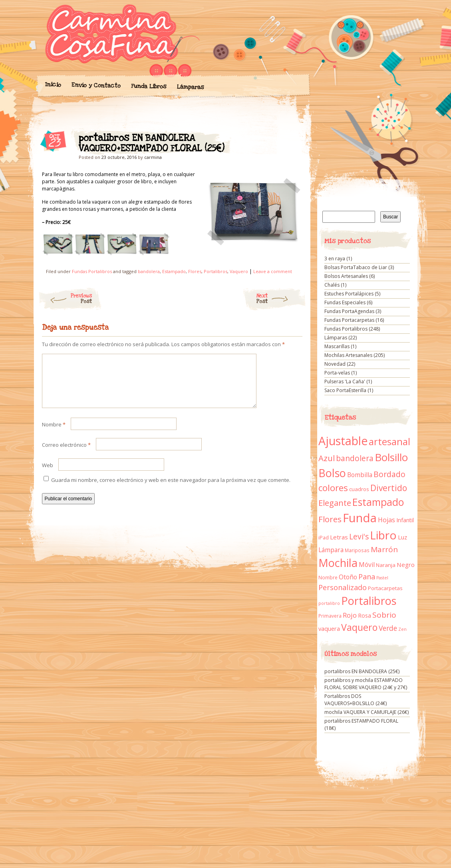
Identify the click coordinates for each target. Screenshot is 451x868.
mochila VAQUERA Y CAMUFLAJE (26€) (367, 712)
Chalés (332, 285)
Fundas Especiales (345, 302)
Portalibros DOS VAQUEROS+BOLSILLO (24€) (356, 700)
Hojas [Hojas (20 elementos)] (386, 520)
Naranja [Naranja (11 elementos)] (386, 565)
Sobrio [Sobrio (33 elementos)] (384, 615)
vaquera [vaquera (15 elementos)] (329, 628)
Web (48, 475)
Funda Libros (148, 86)
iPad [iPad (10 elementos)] (324, 538)
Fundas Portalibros (92, 271)
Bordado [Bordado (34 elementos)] (389, 474)
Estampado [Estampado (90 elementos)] (378, 502)
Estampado (174, 271)
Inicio (53, 85)
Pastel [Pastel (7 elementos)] (382, 578)
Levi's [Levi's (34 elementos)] (359, 537)
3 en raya (335, 259)
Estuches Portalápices (349, 294)
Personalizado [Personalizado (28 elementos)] (343, 587)
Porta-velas (337, 373)
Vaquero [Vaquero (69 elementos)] (359, 627)
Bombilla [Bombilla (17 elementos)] (360, 475)
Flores (195, 271)
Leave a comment (273, 271)
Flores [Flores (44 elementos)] (330, 519)
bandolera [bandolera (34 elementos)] (355, 458)
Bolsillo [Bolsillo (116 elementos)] (391, 457)
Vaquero (239, 271)
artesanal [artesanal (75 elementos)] (389, 442)
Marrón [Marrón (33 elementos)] (384, 549)
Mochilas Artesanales (348, 355)
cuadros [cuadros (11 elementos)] (359, 489)
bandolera (149, 271)
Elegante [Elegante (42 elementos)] (335, 503)
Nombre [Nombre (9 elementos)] (328, 578)
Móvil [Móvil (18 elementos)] (367, 565)
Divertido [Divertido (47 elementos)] (389, 488)
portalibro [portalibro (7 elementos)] (329, 603)
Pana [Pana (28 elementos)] (367, 577)
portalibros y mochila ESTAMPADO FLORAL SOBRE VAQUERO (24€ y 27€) (366, 684)
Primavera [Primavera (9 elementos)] (330, 616)
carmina (153, 157)
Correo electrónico (66, 454)
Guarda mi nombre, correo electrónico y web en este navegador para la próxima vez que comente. (171, 489)
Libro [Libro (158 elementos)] (383, 535)
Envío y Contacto (96, 85)
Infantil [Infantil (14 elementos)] (405, 520)
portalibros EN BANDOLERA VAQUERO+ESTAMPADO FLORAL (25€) (289, 140)
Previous (65, 299)
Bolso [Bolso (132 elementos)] (332, 473)
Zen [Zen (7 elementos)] (402, 629)
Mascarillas (337, 346)
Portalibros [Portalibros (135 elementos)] (369, 601)
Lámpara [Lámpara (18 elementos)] (331, 550)
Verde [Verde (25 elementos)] (388, 628)
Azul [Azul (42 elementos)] (327, 458)
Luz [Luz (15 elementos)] (402, 537)
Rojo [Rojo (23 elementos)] (350, 615)
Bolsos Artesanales (346, 276)
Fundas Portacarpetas (349, 320)
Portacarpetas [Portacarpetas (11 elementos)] (385, 588)
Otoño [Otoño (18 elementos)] (348, 577)
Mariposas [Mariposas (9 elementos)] (357, 550)
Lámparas (190, 87)
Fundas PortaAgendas (349, 311)
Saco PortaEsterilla (345, 390)
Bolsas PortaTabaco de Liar (356, 267)
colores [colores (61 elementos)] (333, 488)
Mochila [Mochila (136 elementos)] (338, 563)
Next (281, 299)
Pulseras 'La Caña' (345, 381)
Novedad (335, 364)
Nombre (54, 434)
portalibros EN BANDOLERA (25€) (362, 671)
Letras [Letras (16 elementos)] (339, 537)
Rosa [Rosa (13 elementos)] (365, 615)
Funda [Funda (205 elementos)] (360, 518)
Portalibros (216, 271)
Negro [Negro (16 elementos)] (406, 565)
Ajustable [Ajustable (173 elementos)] (343, 441)
